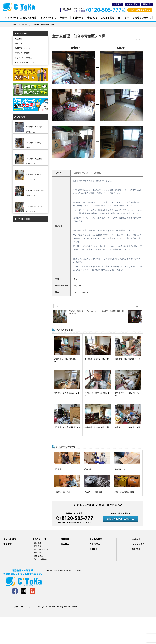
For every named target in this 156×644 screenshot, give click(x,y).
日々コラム (123, 18)
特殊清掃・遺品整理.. (34, 159)
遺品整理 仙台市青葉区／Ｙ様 (67, 393)
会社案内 (118, 4)
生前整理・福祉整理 (62, 492)
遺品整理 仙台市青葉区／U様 (97, 427)
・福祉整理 (37, 553)
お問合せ (94, 549)
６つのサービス (48, 18)
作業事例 (64, 18)
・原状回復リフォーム (41, 549)
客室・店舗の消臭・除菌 (124, 492)
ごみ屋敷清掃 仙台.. (34, 207)
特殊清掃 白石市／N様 (35, 191)
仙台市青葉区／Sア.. (34, 175)
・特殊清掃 (37, 546)
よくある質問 (107, 18)
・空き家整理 (38, 556)
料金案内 (65, 544)
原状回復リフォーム (122, 469)
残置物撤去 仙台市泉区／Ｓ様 (127, 427)
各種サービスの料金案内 (85, 18)
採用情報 (136, 549)
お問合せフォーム (142, 18)
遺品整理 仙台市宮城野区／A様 (67, 427)
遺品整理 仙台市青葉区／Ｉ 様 (128, 359)
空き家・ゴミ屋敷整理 (93, 492)
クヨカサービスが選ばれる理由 (21, 18)
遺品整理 (58, 469)
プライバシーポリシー (24, 607)
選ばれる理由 (10, 539)
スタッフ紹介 (132, 4)
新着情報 (8, 544)
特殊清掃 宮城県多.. (34, 143)
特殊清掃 (88, 469)
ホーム (17, 25)
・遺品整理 (37, 543)
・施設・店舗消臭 (39, 559)
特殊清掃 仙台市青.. (34, 127)
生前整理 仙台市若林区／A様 (97, 359)
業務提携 (147, 4)
